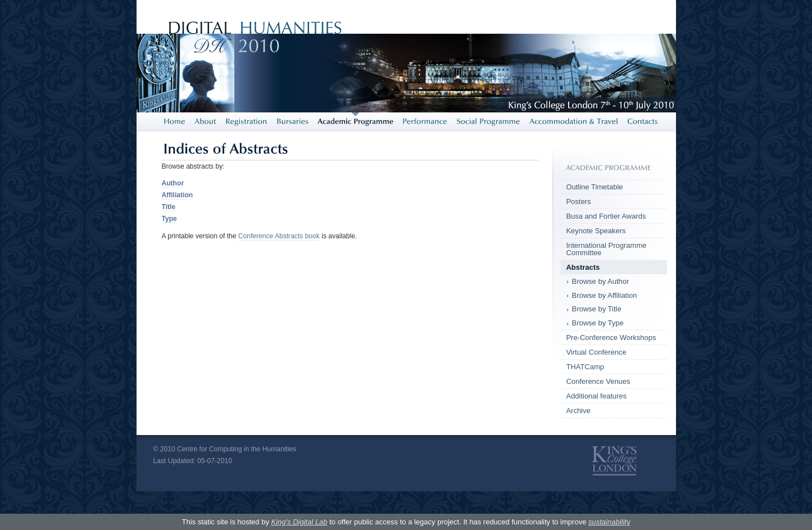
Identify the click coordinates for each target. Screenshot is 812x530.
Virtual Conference (596, 352)
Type (169, 219)
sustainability (609, 522)
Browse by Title (596, 309)
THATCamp (585, 367)
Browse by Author (600, 281)
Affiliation (178, 195)
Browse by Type (597, 323)
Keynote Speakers (596, 231)
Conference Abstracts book (279, 236)
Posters (578, 201)
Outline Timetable (594, 187)
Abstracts (583, 267)
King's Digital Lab (300, 522)
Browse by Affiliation (604, 295)
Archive (578, 411)
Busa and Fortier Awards (606, 216)
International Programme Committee (606, 249)
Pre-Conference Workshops (611, 338)
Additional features (596, 396)
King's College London (614, 461)
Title (169, 207)
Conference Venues (598, 381)
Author (173, 183)
